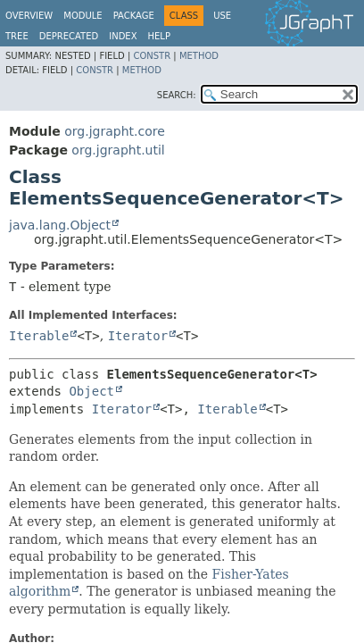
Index (123, 36)
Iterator (138, 336)
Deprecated (69, 36)
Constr (152, 56)
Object (91, 391)
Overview (29, 16)
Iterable (39, 336)
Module (83, 16)
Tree (17, 36)
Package (134, 16)
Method (199, 56)
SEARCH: (177, 95)
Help (159, 36)
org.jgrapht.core (115, 131)
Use (222, 16)
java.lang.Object (60, 225)
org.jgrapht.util (118, 150)
